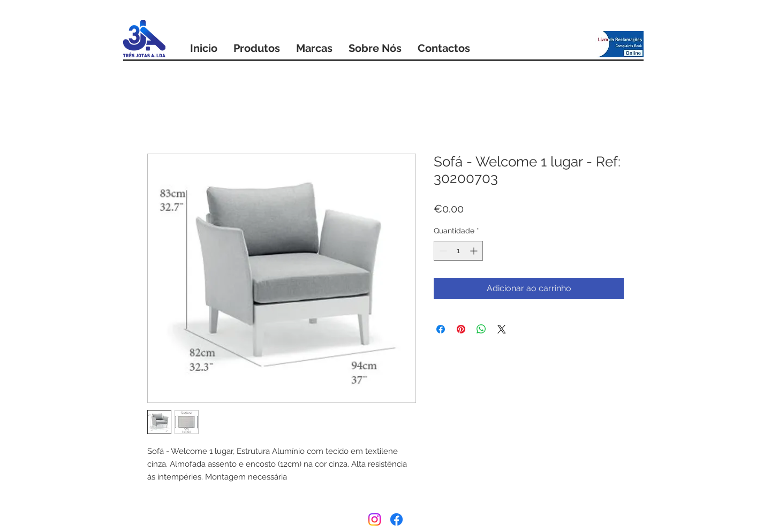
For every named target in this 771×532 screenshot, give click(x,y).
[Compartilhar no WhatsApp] (481, 329)
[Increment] (475, 251)
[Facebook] (396, 519)
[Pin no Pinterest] (461, 329)
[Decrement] (442, 251)
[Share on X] (502, 329)
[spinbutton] (458, 251)
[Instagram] (375, 519)
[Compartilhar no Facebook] (441, 329)
